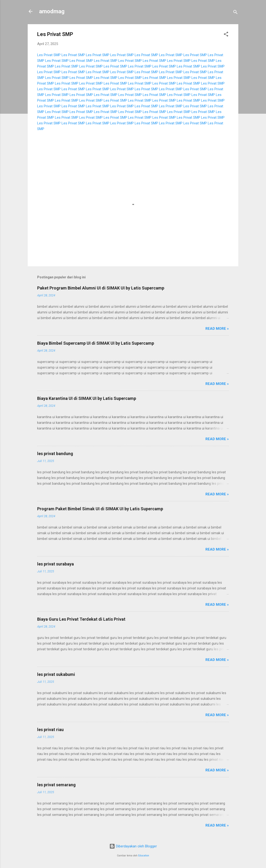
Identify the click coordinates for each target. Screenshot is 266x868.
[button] (226, 35)
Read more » (217, 329)
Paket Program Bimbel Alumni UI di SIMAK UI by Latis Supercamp (101, 288)
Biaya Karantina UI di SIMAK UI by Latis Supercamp (87, 398)
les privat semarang (56, 785)
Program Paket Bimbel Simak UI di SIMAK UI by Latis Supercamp (100, 509)
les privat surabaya (55, 564)
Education (144, 856)
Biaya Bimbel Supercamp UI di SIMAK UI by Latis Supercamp (96, 343)
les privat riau (50, 730)
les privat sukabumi (56, 674)
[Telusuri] (235, 13)
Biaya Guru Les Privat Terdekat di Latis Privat (81, 619)
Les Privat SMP (49, 55)
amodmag (52, 11)
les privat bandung (55, 454)
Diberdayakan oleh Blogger (133, 846)
